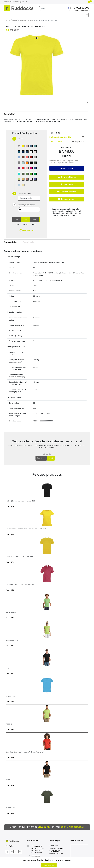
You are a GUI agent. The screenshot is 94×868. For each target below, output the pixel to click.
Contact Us (8, 2)
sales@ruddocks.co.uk (82, 10)
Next (51, 458)
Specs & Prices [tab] (11, 242)
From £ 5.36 (10, 702)
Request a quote (67, 199)
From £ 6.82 (10, 590)
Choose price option (26, 193)
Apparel (15, 20)
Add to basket (67, 168)
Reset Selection (26, 230)
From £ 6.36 (10, 813)
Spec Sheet (67, 184)
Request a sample (67, 192)
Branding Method (20, 2)
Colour (21, 139)
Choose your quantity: (26, 205)
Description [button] (9, 114)
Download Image (67, 177)
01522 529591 (82, 8)
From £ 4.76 (10, 562)
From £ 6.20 (10, 534)
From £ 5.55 (10, 730)
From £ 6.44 (10, 757)
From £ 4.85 (10, 646)
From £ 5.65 (10, 506)
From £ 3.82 (10, 618)
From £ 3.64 (10, 785)
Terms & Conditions (57, 848)
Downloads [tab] (28, 242)
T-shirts (31, 20)
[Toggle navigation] (47, 15)
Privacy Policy (55, 851)
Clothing (23, 20)
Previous (41, 458)
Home (8, 20)
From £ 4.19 (9, 674)
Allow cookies (49, 865)
